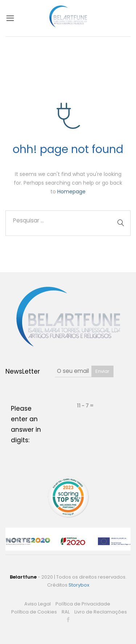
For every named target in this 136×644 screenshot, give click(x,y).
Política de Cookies (34, 612)
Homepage (71, 192)
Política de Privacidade (83, 604)
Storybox (79, 585)
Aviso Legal (38, 604)
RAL (66, 612)
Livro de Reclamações (101, 612)
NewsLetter (23, 371)
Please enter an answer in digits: (26, 424)
